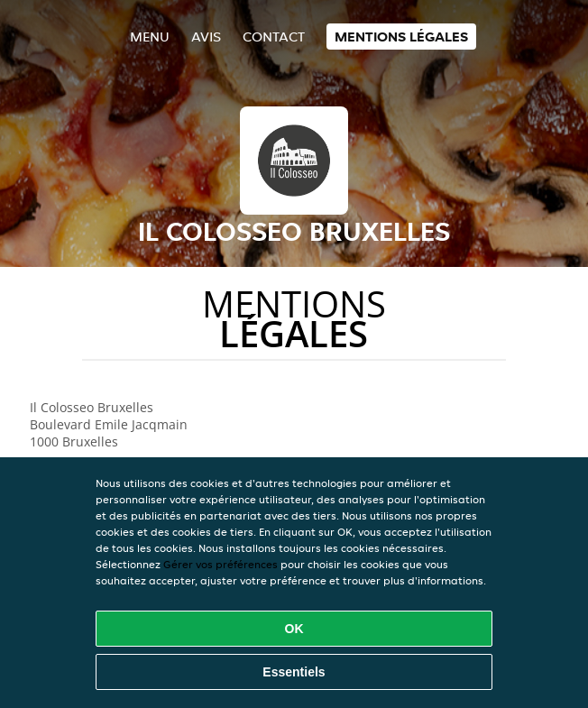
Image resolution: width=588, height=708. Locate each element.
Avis (206, 37)
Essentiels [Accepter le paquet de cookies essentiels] (294, 672)
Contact (274, 37)
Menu (150, 37)
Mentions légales (401, 37)
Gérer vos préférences (220, 564)
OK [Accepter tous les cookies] (294, 629)
